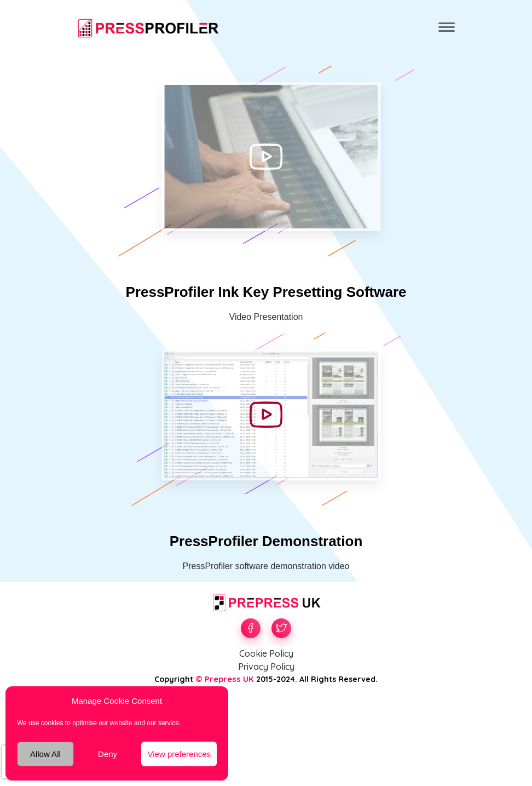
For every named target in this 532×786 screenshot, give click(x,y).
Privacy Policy (266, 667)
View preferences (179, 754)
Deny (108, 754)
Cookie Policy (266, 653)
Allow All (45, 754)
